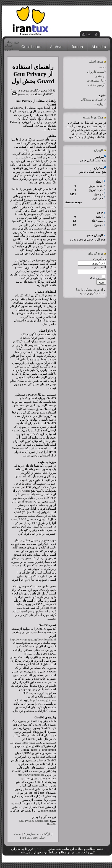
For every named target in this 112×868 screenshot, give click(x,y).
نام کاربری (100, 259)
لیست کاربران (96, 72)
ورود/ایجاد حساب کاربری (12, 45)
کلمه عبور (100, 267)
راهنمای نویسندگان (93, 99)
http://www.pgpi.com (43, 700)
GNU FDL (41, 849)
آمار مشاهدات (96, 80)
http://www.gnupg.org (31, 775)
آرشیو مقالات (96, 85)
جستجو (100, 76)
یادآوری (95, 277)
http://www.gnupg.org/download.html (33, 639)
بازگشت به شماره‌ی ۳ (37, 834)
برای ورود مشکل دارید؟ (91, 290)
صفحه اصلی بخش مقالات (30, 836)
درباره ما (99, 104)
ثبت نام (101, 293)
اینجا (83, 137)
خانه (102, 67)
